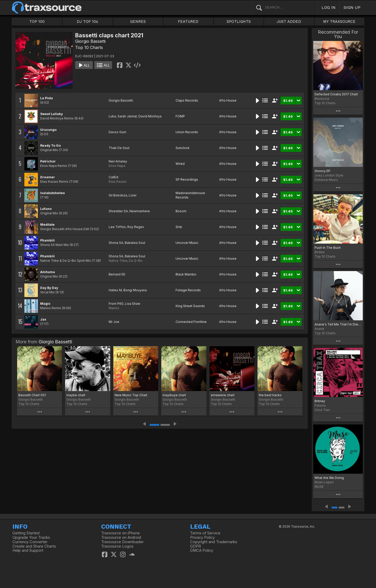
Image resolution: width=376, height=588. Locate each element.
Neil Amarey (118, 161)
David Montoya (150, 116)
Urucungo (48, 130)
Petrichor (48, 161)
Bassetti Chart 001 (32, 395)
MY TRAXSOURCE (339, 22)
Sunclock (183, 148)
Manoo (114, 308)
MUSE (319, 487)
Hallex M (115, 290)
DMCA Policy (202, 550)
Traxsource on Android (121, 537)
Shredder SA (118, 211)
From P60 (116, 304)
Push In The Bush (328, 248)
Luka (112, 116)
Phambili (47, 240)
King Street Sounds (190, 306)
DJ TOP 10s (87, 22)
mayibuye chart (174, 395)
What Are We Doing (329, 478)
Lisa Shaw (133, 304)
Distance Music (326, 180)
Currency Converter (30, 542)
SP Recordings (187, 179)
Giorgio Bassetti (90, 41)
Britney (320, 401)
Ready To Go (50, 146)
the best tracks (270, 395)
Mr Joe (114, 322)
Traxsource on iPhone (120, 533)
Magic (45, 304)
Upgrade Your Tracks (31, 537)
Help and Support (28, 550)
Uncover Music (187, 243)
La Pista (47, 98)
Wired (180, 164)
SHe (179, 227)
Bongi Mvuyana (135, 290)
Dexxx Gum (117, 132)
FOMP (180, 116)
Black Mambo (186, 274)
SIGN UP (352, 7)
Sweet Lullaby (51, 114)
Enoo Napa (117, 166)
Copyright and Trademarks (214, 542)
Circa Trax (322, 410)
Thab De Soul (119, 148)
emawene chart (223, 395)
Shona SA (116, 243)
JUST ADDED (289, 22)
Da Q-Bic (136, 261)
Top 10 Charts (89, 47)
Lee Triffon (117, 227)
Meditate (47, 225)
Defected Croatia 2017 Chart (336, 94)
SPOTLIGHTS (239, 22)
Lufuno (46, 209)
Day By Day (49, 288)
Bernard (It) (117, 274)
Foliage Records (188, 290)
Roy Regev (136, 227)
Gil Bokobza (118, 195)
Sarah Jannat (127, 116)
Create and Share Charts (34, 546)
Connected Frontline (191, 322)
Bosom (181, 211)
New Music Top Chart (131, 395)
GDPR (196, 546)
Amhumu (48, 272)
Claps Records (187, 100)
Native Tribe (118, 261)
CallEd (113, 177)
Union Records (187, 132)
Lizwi (133, 195)
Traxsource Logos (117, 546)
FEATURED (188, 22)
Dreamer (48, 177)
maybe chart (76, 395)
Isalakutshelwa (53, 193)
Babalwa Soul (135, 243)
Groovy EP (322, 171)
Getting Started (26, 533)
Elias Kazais (118, 182)
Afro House (228, 100)
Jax (43, 319)
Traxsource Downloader (122, 542)
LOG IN (329, 7)
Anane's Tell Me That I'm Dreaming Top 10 (338, 324)
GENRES (138, 22)
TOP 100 (37, 22)
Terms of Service (205, 533)
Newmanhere (140, 211)
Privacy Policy (202, 537)
